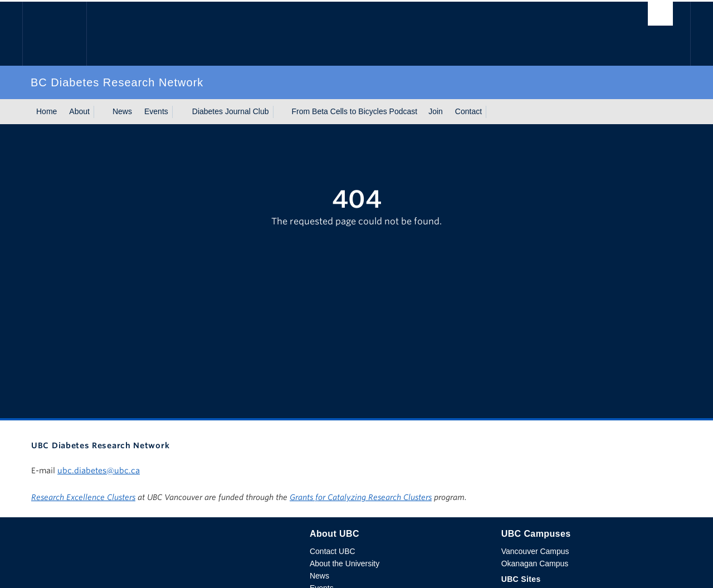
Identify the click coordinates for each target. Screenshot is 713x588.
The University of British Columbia (54, 34)
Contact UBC (333, 551)
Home (47, 111)
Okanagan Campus (535, 563)
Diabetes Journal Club (231, 111)
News (122, 111)
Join (436, 111)
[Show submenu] (100, 112)
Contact (468, 111)
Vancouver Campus (535, 551)
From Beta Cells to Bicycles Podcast (355, 111)
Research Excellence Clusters (83, 497)
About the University (345, 563)
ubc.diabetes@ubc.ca (99, 471)
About (79, 111)
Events (156, 111)
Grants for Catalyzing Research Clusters (361, 497)
